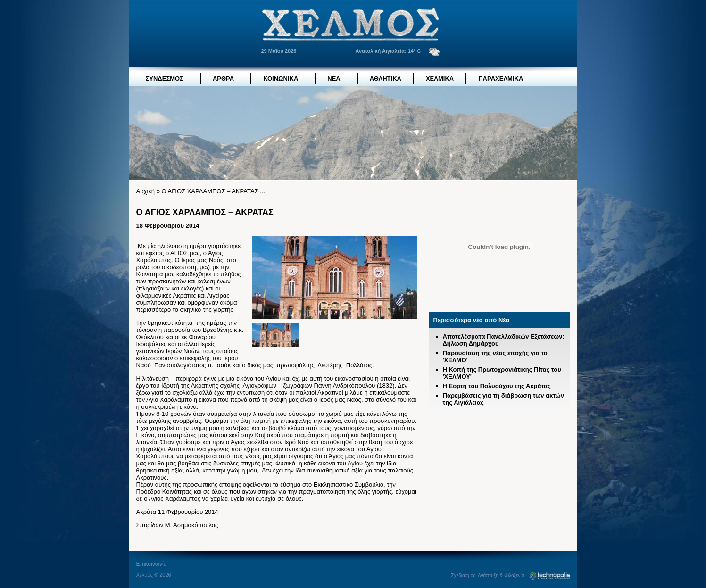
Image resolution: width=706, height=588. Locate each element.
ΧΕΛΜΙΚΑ (440, 79)
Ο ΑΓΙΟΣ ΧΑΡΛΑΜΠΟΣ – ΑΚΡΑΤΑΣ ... (213, 191)
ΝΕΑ (334, 79)
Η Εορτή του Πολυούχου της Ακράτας (497, 386)
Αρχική (146, 191)
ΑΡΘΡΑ (223, 79)
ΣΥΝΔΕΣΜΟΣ (165, 79)
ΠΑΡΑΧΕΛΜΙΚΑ (501, 79)
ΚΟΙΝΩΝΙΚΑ (281, 79)
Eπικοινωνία (152, 564)
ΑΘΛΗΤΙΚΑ (386, 79)
